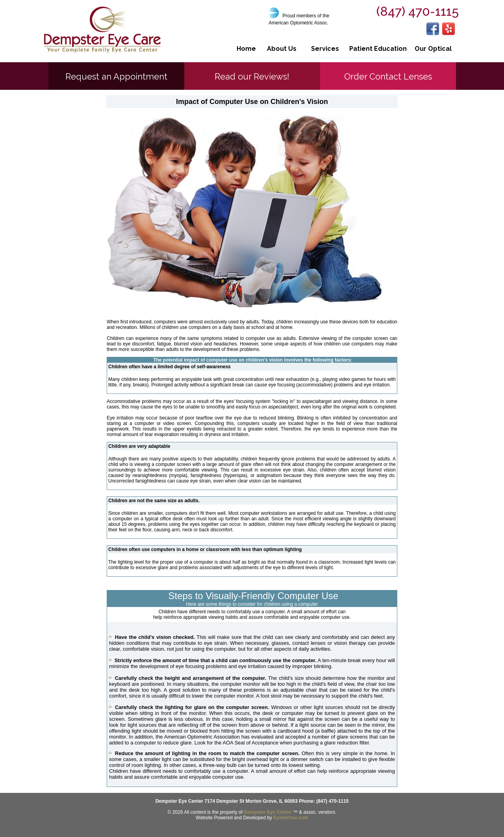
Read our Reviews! (252, 76)
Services (325, 49)
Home (246, 49)
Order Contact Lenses (388, 76)
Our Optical (433, 49)
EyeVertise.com (291, 818)
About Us (282, 49)
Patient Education (378, 49)
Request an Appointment (116, 76)
